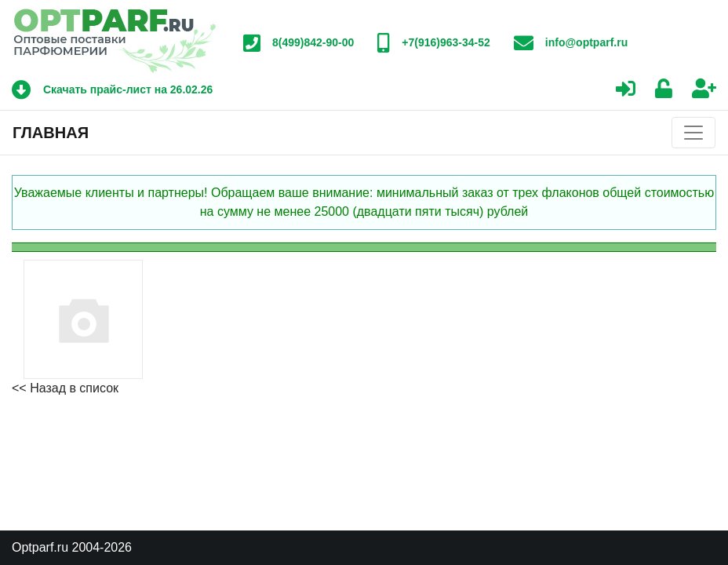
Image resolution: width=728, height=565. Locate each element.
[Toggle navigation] (693, 133)
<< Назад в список (65, 388)
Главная (51, 133)
